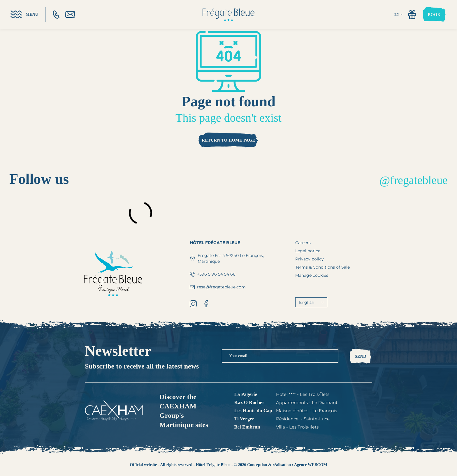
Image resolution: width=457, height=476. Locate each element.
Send (361, 356)
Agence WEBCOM (311, 465)
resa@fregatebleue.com (218, 287)
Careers (303, 243)
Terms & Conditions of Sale (322, 267)
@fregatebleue (414, 180)
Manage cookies (312, 275)
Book (434, 15)
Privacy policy (310, 259)
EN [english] (398, 14)
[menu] (24, 14)
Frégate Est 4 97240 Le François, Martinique (227, 258)
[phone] (56, 15)
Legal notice (308, 251)
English (311, 302)
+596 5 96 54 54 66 (213, 274)
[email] (70, 14)
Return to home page (228, 140)
